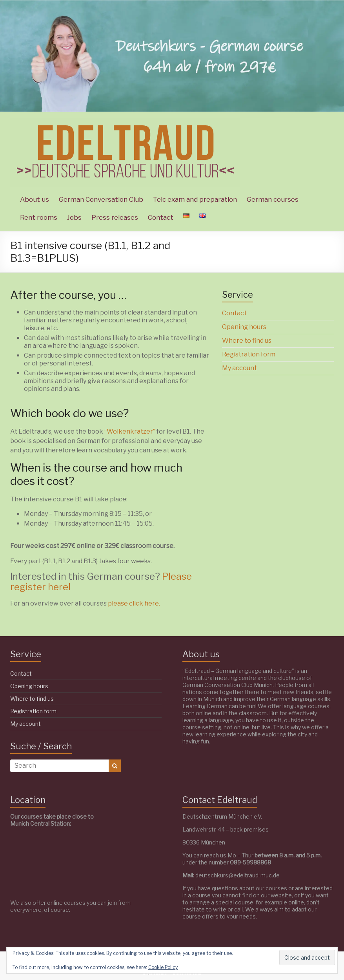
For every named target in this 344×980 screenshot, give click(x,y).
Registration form (249, 354)
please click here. (134, 603)
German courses (273, 199)
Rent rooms (39, 217)
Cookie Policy (163, 967)
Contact (161, 217)
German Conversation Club (101, 199)
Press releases (115, 217)
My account (239, 368)
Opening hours (244, 327)
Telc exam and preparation (195, 199)
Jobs (74, 217)
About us (35, 199)
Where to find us (247, 341)
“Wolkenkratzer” (130, 431)
